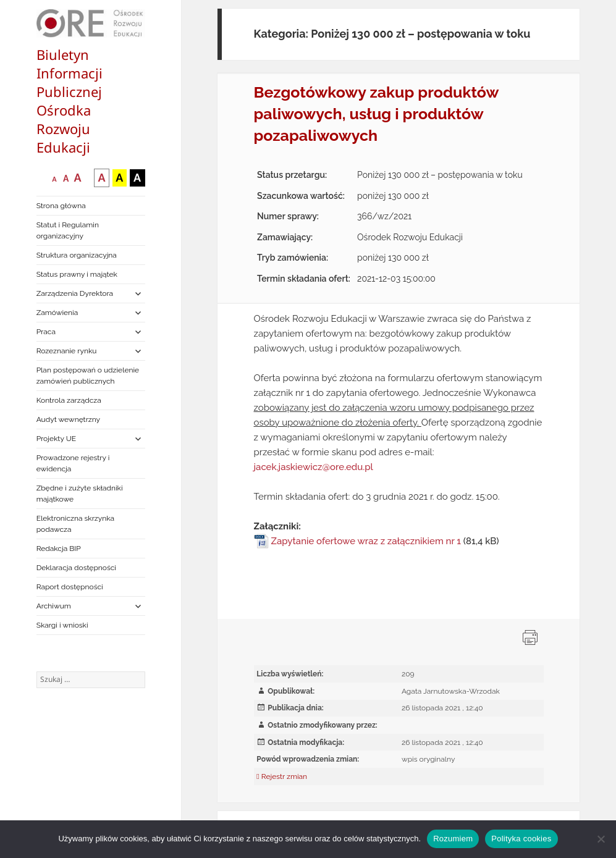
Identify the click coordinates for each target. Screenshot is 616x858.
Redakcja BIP (59, 549)
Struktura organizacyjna (77, 255)
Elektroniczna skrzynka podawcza (76, 524)
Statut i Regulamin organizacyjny (68, 230)
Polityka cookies (521, 839)
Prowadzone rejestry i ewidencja (73, 463)
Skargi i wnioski (62, 625)
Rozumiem (453, 839)
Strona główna (61, 206)
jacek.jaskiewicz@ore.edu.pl (314, 467)
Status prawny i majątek (77, 274)
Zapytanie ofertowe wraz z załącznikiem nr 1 (366, 541)
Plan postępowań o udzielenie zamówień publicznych (88, 376)
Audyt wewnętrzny (68, 419)
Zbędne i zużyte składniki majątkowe (80, 494)
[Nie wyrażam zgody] (601, 839)
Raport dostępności (70, 587)
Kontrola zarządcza (69, 400)
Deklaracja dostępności (76, 568)
